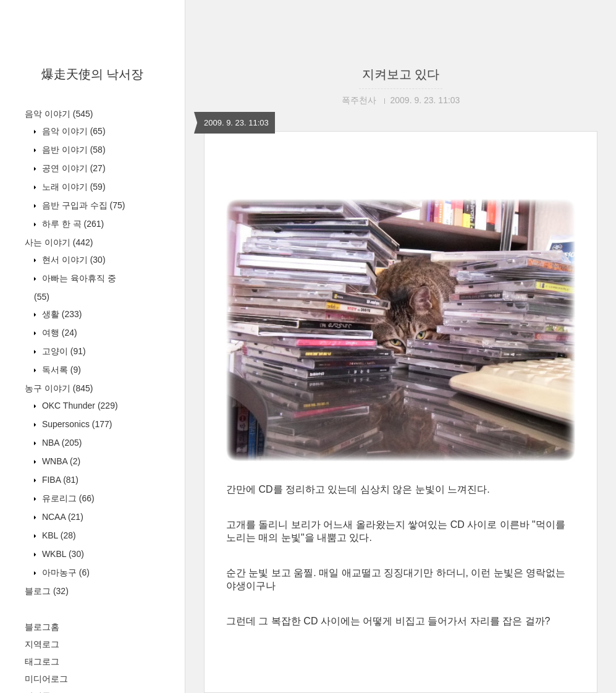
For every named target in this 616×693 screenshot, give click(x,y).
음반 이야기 (73, 150)
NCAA (61, 517)
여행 (58, 333)
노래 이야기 (73, 187)
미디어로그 (46, 679)
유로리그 (67, 498)
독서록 (60, 370)
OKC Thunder (79, 406)
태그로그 (42, 661)
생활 (61, 314)
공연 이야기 (73, 168)
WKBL (62, 554)
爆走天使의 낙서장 (93, 74)
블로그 (47, 591)
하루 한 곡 (72, 224)
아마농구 (65, 572)
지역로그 (42, 644)
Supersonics (76, 424)
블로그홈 (42, 627)
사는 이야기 (59, 242)
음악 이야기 (59, 114)
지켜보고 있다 (401, 74)
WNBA (60, 461)
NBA (61, 443)
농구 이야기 (59, 388)
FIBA (59, 480)
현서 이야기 (73, 260)
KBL (58, 535)
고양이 (63, 351)
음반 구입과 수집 (82, 205)
